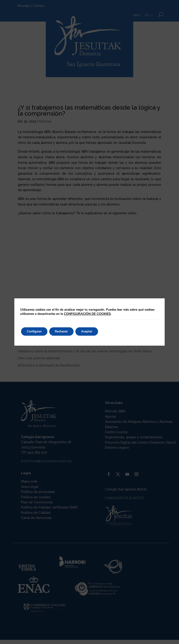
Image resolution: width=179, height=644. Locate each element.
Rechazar (66, 331)
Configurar (36, 331)
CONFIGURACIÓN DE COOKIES (86, 314)
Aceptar (95, 331)
